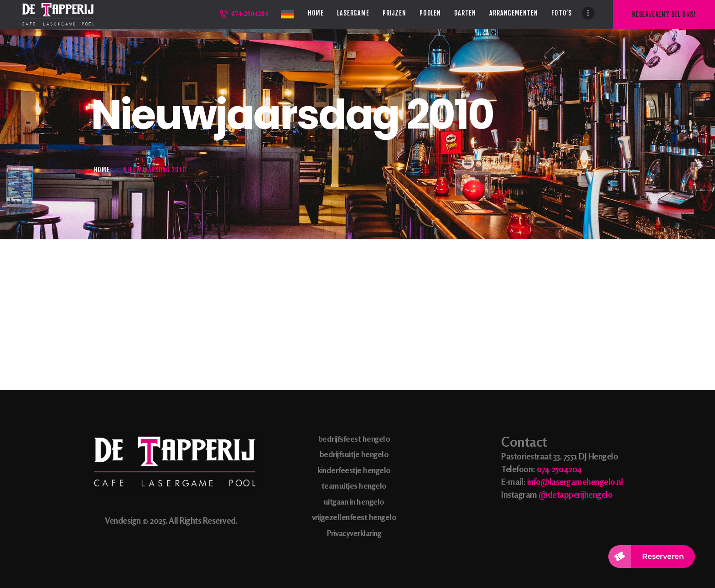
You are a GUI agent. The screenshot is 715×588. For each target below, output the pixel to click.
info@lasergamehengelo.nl (575, 482)
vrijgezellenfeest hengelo (354, 517)
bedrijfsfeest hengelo (354, 438)
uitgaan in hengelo (354, 501)
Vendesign (123, 520)
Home (102, 170)
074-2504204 (559, 469)
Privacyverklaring (354, 533)
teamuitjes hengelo (354, 485)
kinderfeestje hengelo (354, 470)
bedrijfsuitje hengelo (354, 454)
